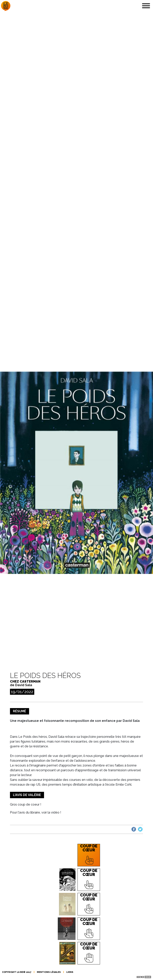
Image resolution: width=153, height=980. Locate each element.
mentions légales (49, 972)
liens (70, 972)
